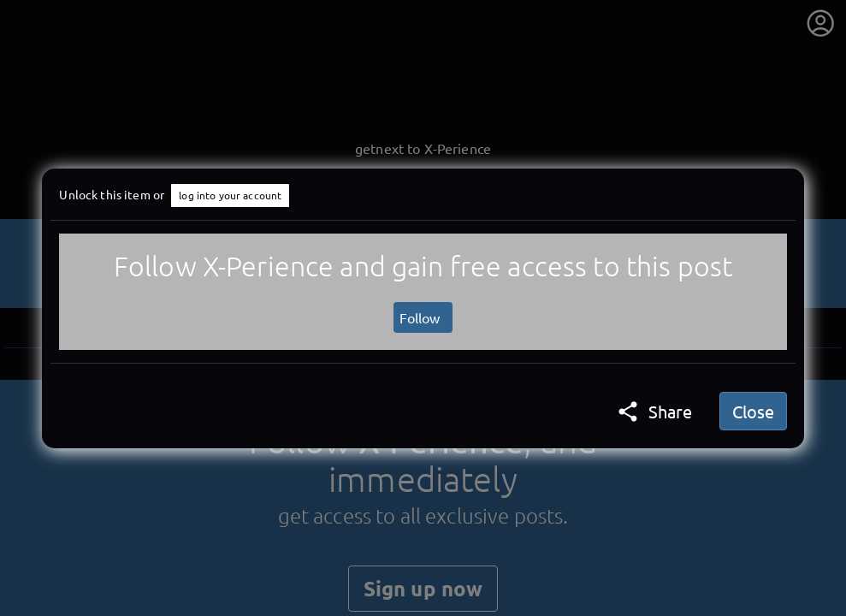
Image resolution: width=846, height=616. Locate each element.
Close (753, 411)
